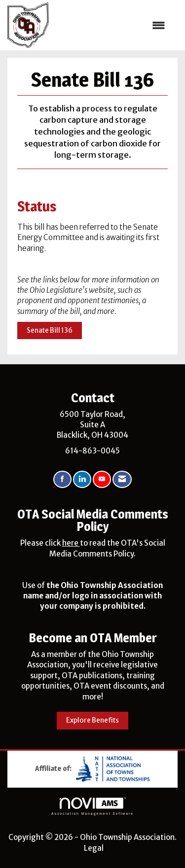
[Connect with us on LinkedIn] (82, 479)
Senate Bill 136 (50, 330)
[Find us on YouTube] (102, 479)
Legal (94, 848)
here (71, 543)
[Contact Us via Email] (122, 479)
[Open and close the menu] (112, 25)
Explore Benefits (92, 720)
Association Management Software (92, 806)
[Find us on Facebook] (62, 479)
